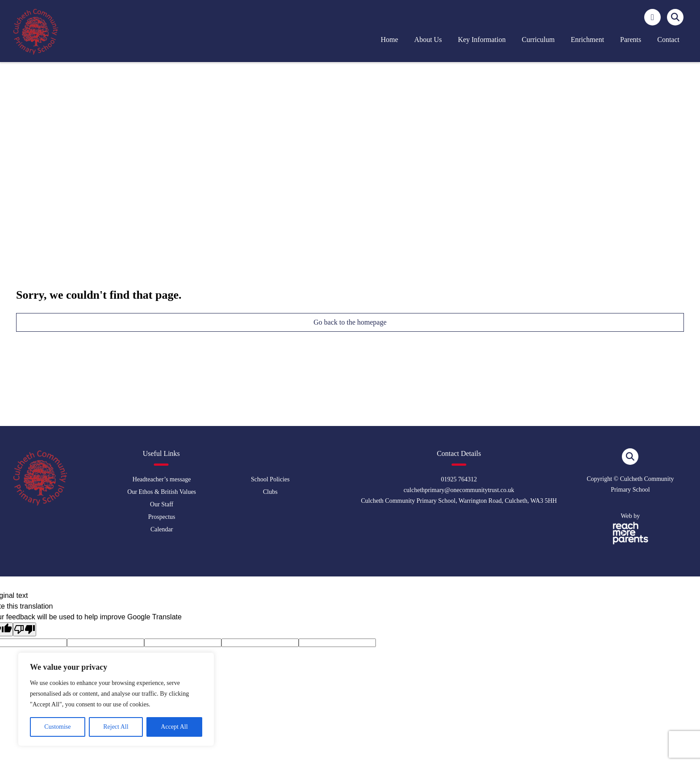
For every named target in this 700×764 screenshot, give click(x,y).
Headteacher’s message (162, 479)
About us (428, 40)
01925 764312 (459, 479)
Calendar (162, 529)
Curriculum (538, 40)
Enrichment (587, 40)
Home (390, 40)
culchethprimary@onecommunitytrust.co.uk (459, 490)
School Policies (270, 479)
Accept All (174, 727)
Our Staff (162, 504)
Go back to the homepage (350, 322)
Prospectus (162, 517)
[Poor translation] (25, 629)
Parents (631, 40)
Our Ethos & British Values (162, 492)
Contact (668, 40)
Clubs (270, 492)
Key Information (482, 40)
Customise (57, 727)
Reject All (116, 727)
